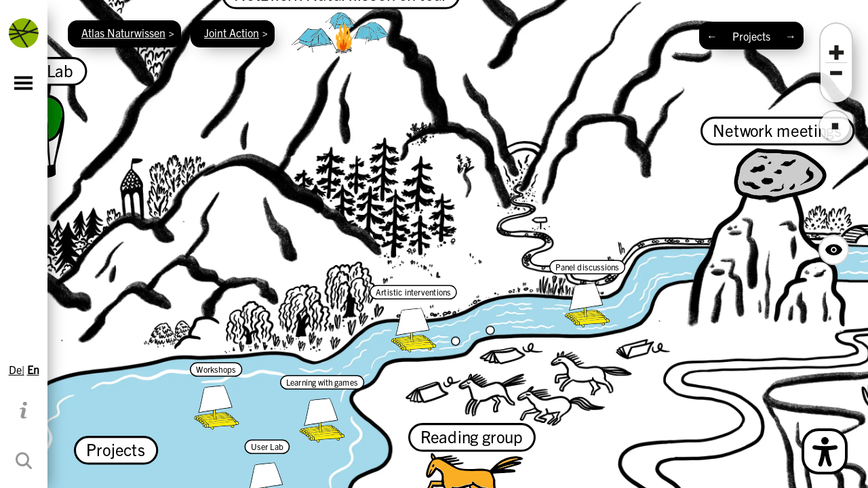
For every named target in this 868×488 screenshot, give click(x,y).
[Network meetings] (777, 159)
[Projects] (116, 447)
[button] (836, 53)
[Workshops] (216, 396)
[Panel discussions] (587, 293)
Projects (751, 36)
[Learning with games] (322, 409)
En (33, 369)
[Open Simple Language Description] (825, 451)
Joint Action (232, 33)
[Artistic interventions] (413, 319)
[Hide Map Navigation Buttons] (834, 250)
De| (17, 369)
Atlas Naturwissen (123, 33)
